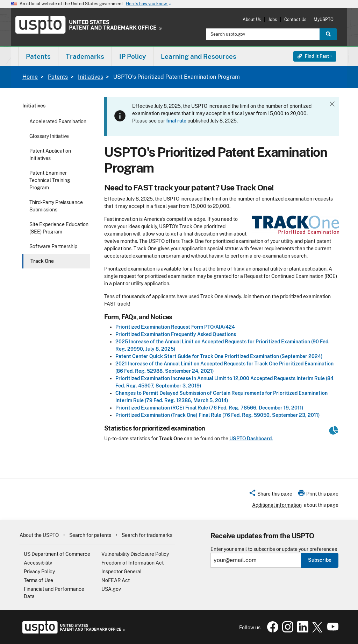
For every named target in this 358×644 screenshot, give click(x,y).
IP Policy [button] (133, 56)
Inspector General (121, 572)
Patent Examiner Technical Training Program (50, 180)
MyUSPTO (324, 19)
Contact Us (295, 19)
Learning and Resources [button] (199, 56)
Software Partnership (53, 246)
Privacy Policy (39, 572)
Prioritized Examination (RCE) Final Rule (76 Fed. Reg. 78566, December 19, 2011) (209, 408)
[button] (270, 495)
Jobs (273, 19)
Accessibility (38, 563)
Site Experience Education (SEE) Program (59, 228)
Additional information (277, 505)
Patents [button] (38, 56)
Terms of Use (38, 580)
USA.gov (111, 589)
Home (30, 77)
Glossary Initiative (49, 136)
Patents (58, 77)
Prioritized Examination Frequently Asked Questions (176, 334)
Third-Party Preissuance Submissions (56, 206)
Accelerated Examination (58, 121)
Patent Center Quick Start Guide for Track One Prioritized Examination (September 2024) (219, 356)
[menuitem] (38, 56)
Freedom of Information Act (133, 563)
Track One (42, 261)
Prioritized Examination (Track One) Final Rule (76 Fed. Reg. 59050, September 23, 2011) (218, 415)
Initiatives (91, 77)
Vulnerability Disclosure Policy (135, 554)
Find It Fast (313, 56)
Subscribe (320, 560)
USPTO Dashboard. (251, 439)
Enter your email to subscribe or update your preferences (274, 549)
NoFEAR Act (116, 580)
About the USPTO (39, 535)
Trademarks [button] (85, 56)
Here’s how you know (149, 4)
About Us (252, 19)
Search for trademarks (147, 535)
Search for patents (90, 535)
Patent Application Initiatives (50, 155)
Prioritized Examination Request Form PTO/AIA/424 (175, 327)
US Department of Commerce (57, 554)
